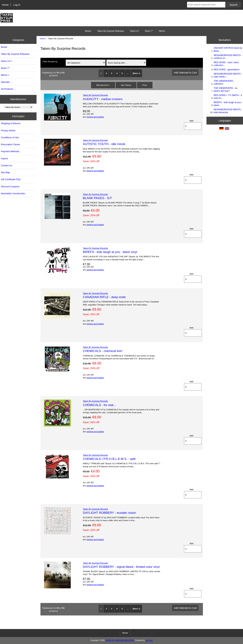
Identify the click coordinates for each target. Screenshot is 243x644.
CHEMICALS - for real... (99, 405)
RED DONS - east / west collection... (226, 64)
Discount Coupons (10, 187)
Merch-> (5, 75)
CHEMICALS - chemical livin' (103, 351)
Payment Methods (10, 151)
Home (5, 5)
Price (145, 85)
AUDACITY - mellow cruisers (103, 99)
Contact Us (7, 165)
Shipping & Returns (11, 123)
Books (88, 31)
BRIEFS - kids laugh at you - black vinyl (110, 252)
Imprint (4, 159)
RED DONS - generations (227, 69)
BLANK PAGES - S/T (97, 198)
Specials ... (6, 82)
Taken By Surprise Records (95, 95)
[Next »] (136, 73)
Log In (17, 5)
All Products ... (8, 89)
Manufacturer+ (103, 85)
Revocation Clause (10, 144)
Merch (162, 31)
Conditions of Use (10, 137)
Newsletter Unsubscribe (13, 193)
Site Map (5, 172)
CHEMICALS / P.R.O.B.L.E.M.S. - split (109, 459)
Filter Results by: (50, 61)
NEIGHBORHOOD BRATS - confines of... (228, 57)
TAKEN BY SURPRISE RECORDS (120, 640)
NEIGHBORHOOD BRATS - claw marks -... (228, 75)
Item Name (126, 85)
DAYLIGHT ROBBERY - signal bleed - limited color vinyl (121, 567)
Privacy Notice (8, 130)
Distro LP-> (7, 61)
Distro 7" (149, 31)
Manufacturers (18, 99)
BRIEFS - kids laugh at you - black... (228, 104)
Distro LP (134, 31)
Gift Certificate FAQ (11, 179)
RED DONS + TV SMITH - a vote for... (228, 97)
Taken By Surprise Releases (111, 31)
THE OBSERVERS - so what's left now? (225, 89)
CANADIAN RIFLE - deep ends (104, 297)
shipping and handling (95, 117)
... (128, 73)
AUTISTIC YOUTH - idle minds (104, 144)
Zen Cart (149, 640)
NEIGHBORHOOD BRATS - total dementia (228, 111)
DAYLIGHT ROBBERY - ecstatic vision (109, 513)
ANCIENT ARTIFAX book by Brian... (228, 49)
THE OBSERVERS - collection (224, 82)
